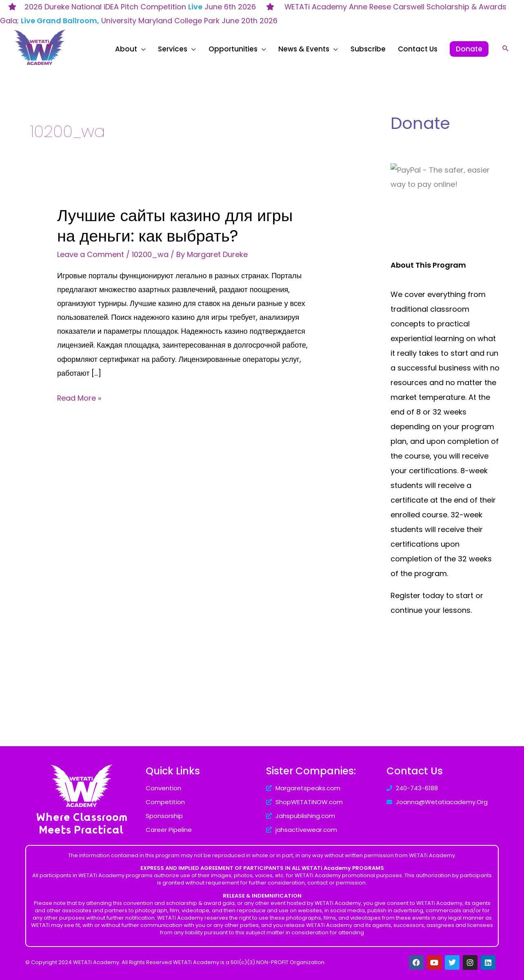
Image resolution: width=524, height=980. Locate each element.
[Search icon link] (506, 48)
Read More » (79, 397)
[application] (179, 49)
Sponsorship (164, 816)
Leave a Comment (91, 254)
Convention (163, 788)
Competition (165, 802)
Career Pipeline (169, 830)
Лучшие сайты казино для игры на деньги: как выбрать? (176, 225)
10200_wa (150, 254)
